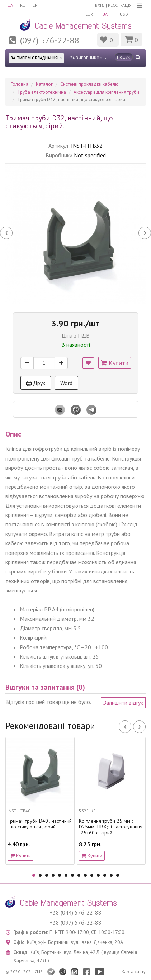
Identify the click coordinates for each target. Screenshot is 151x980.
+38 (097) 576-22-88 (75, 922)
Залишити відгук (123, 703)
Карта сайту (134, 972)
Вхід (100, 5)
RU (23, 5)
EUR (89, 14)
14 (118, 875)
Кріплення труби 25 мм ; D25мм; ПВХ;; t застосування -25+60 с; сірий (111, 827)
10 (92, 875)
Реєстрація (120, 5)
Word (66, 383)
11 (98, 875)
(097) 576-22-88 (49, 40)
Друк (36, 383)
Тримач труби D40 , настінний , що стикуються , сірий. (40, 824)
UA (10, 5)
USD (124, 14)
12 (105, 875)
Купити (115, 363)
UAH (106, 14)
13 (111, 875)
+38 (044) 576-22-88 (75, 912)
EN (35, 5)
